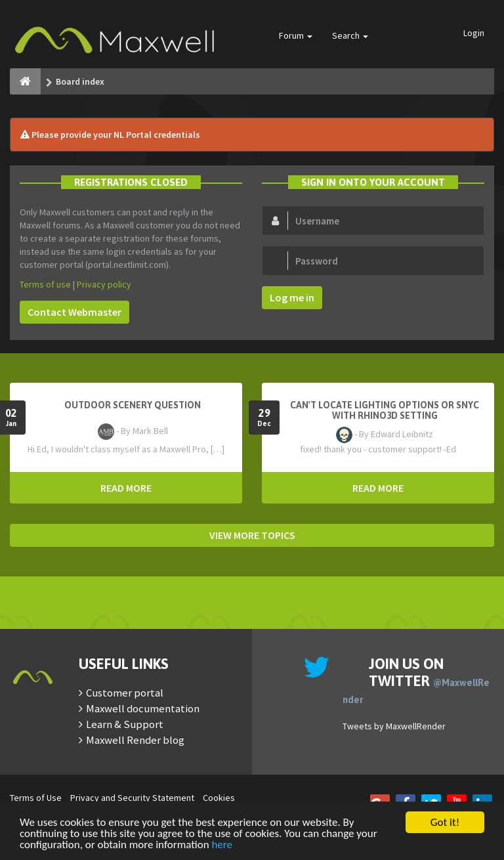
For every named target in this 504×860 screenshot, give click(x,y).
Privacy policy (104, 284)
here (222, 845)
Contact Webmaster (74, 312)
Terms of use (45, 284)
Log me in (292, 297)
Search (350, 35)
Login (474, 33)
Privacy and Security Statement (132, 798)
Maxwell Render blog (135, 740)
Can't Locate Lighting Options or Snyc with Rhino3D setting (385, 410)
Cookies (219, 798)
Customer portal (125, 693)
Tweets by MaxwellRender (394, 726)
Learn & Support (125, 724)
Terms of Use (36, 798)
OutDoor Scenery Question (133, 405)
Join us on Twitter (416, 680)
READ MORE (126, 488)
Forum (296, 35)
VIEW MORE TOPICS (252, 535)
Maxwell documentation (143, 708)
